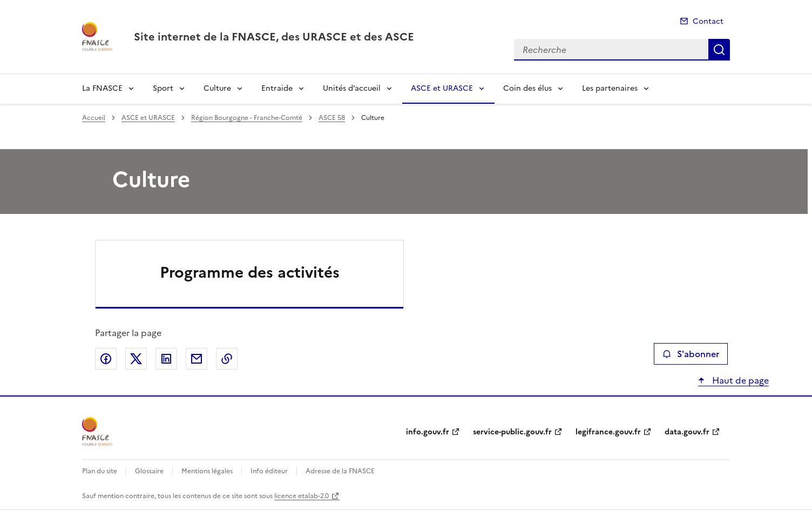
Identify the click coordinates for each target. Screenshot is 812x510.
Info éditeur (269, 471)
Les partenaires (610, 88)
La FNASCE (102, 88)
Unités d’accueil (352, 88)
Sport (163, 88)
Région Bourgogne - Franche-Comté (247, 118)
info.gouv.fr (428, 432)
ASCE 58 (332, 118)
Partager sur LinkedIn (166, 359)
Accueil (94, 118)
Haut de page (739, 380)
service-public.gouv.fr (512, 432)
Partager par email (197, 359)
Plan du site (100, 471)
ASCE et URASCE (442, 88)
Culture (217, 88)
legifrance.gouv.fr (608, 432)
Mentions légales (207, 471)
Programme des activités (250, 272)
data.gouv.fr (687, 432)
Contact (708, 21)
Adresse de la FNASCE (340, 471)
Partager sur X (136, 359)
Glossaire (149, 471)
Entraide (277, 88)
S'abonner (691, 354)
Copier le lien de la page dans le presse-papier (227, 359)
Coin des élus (527, 88)
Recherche (719, 50)
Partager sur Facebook (106, 359)
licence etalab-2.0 (302, 496)
